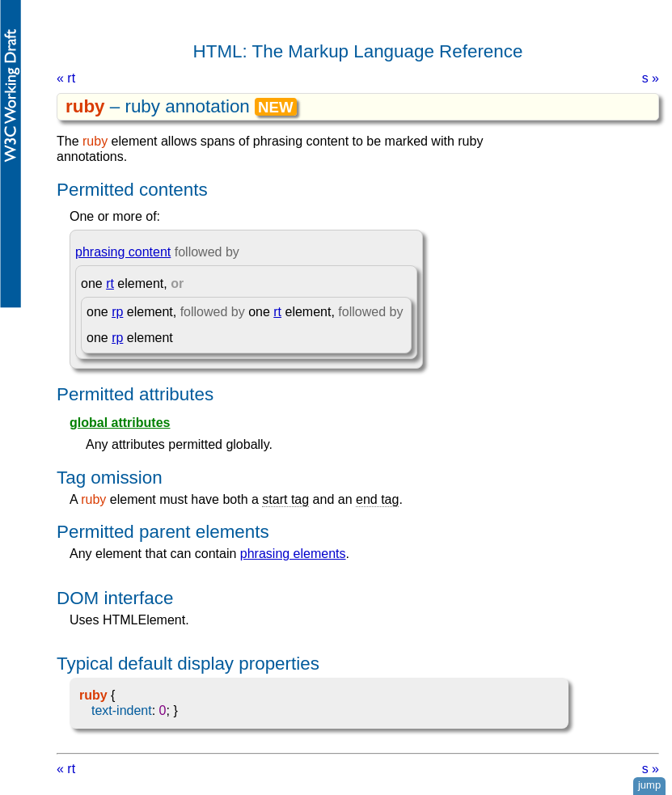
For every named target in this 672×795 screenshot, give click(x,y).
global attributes (120, 423)
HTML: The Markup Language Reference (358, 51)
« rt (66, 78)
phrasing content (123, 252)
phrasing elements (293, 554)
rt (110, 283)
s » (651, 78)
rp (117, 312)
